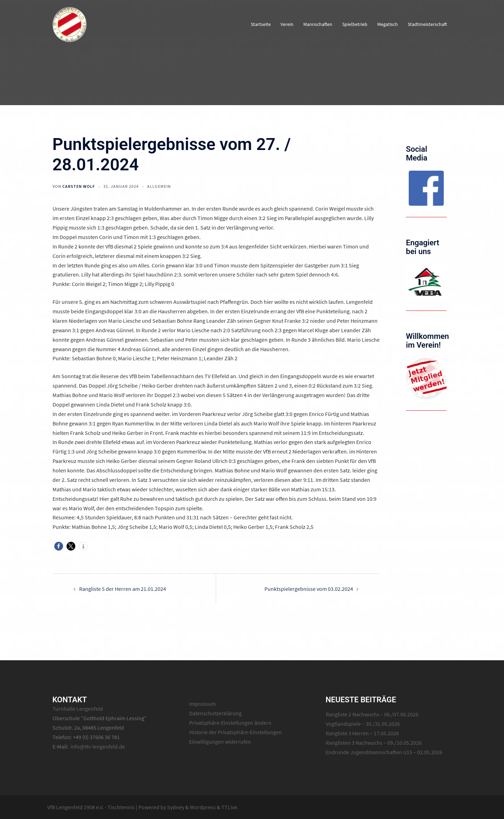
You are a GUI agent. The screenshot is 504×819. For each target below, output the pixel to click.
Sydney (176, 807)
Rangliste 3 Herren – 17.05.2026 (362, 733)
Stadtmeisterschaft (427, 24)
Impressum (202, 704)
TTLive (229, 807)
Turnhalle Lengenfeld (78, 709)
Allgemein (159, 186)
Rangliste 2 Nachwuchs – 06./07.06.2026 (372, 714)
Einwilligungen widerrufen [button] (220, 742)
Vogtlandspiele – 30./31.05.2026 (363, 724)
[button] (59, 546)
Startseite (261, 24)
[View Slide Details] (426, 188)
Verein (287, 24)
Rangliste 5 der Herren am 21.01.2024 (123, 589)
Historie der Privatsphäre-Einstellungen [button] (236, 732)
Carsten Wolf (79, 186)
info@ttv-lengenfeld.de (98, 746)
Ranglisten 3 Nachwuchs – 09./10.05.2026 (374, 743)
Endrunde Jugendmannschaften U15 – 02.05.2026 (384, 752)
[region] (426, 188)
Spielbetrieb (355, 24)
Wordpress (203, 807)
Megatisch (388, 24)
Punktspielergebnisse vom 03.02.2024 (309, 589)
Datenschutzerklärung (215, 713)
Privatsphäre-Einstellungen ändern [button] (230, 723)
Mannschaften (318, 24)
